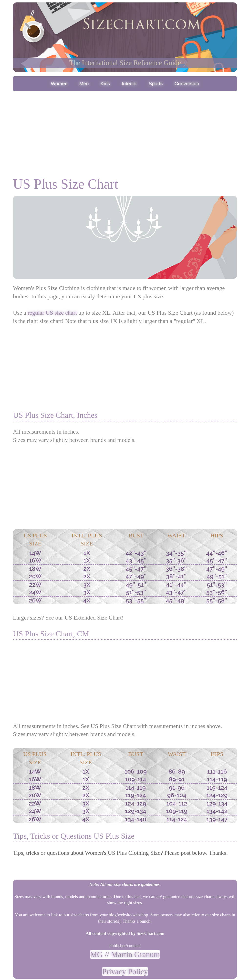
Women (59, 84)
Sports (156, 84)
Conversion (187, 84)
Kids (105, 84)
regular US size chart (52, 313)
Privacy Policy (125, 971)
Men (84, 84)
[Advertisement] (125, 129)
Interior (129, 84)
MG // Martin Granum (125, 954)
